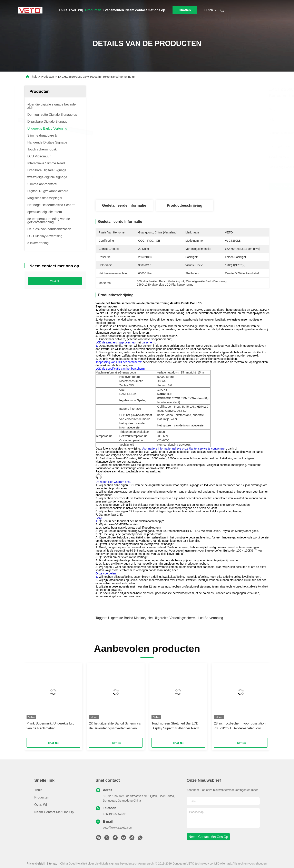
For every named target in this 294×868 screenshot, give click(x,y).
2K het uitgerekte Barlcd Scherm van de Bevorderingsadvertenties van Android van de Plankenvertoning (116, 726)
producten (42, 797)
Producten (93, 10)
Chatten (185, 10)
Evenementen (113, 10)
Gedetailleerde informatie (124, 205)
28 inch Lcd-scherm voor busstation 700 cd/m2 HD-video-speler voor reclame (240, 726)
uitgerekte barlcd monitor (126, 618)
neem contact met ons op (208, 837)
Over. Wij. (76, 10)
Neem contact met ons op (145, 10)
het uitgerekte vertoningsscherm (172, 618)
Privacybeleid (35, 864)
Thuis (63, 10)
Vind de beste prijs (205, 186)
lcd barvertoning (211, 618)
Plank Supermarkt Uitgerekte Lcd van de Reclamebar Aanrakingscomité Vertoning (51, 726)
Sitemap (52, 864)
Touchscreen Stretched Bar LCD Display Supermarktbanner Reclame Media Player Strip (178, 726)
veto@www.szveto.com (118, 828)
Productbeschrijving (185, 205)
